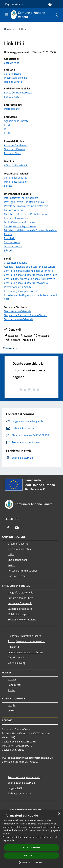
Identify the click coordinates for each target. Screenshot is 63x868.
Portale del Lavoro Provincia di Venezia (26, 206)
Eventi (11, 711)
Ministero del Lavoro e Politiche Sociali (26, 214)
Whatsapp (41, 336)
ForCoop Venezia (13, 210)
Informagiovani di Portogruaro (21, 198)
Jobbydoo (9, 250)
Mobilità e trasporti (19, 614)
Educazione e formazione (22, 619)
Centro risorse (12, 242)
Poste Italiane (12, 109)
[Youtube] (17, 528)
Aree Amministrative (20, 549)
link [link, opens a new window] (14, 840)
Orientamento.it (13, 246)
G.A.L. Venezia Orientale (18, 311)
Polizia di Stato (13, 153)
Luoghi (12, 705)
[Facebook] (8, 528)
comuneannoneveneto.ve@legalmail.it (30, 758)
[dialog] (32, 839)
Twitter (26, 336)
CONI (7, 125)
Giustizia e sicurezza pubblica (24, 636)
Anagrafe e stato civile (20, 592)
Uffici (11, 554)
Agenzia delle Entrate (16, 121)
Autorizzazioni (16, 657)
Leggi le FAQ (15, 788)
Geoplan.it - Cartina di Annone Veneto (26, 315)
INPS (7, 129)
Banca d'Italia (12, 97)
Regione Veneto (14, 4)
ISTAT (7, 133)
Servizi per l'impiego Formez (20, 226)
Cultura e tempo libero (20, 598)
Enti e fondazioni (17, 560)
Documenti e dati (17, 576)
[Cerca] (56, 15)
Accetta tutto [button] (31, 847)
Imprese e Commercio (20, 603)
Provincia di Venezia (15, 78)
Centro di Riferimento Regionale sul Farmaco (29, 279)
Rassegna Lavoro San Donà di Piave (24, 202)
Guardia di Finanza (15, 149)
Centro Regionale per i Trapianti (22, 291)
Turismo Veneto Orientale (19, 319)
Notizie (12, 679)
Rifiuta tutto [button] (32, 855)
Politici (12, 565)
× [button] (59, 814)
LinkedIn (28, 340)
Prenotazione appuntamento (24, 777)
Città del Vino (12, 63)
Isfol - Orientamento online (20, 222)
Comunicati (14, 685)
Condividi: (13, 330)
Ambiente (13, 647)
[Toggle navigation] (7, 15)
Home (7, 29)
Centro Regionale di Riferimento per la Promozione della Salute (26, 285)
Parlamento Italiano (15, 182)
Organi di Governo (18, 544)
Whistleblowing (17, 663)
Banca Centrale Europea (18, 92)
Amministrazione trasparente (25, 810)
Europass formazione (16, 218)
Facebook (11, 336)
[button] (32, 862)
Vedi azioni (11, 348)
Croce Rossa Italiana (16, 263)
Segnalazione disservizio (22, 783)
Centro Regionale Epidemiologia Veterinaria (29, 271)
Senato (8, 186)
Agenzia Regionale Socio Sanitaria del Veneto (30, 267)
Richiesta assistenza (19, 793)
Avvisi (11, 690)
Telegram (13, 340)
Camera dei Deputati (16, 178)
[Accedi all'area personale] (50, 4)
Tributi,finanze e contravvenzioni (26, 641)
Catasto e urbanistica (20, 609)
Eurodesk (9, 238)
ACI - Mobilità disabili (16, 165)
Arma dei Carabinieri (16, 145)
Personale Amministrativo (23, 571)
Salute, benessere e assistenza (25, 652)
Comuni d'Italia (13, 74)
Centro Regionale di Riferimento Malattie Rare (30, 275)
